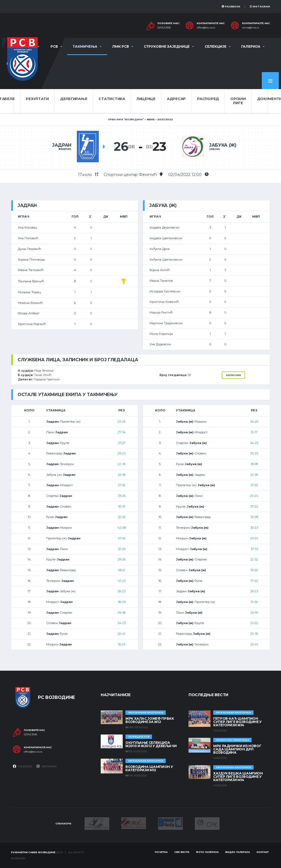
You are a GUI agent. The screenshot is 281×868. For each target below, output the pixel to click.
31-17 (254, 432)
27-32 (122, 485)
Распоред (208, 99)
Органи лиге (238, 101)
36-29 (122, 602)
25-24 (254, 496)
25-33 (254, 453)
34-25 (254, 443)
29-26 (122, 559)
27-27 (122, 443)
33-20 (254, 570)
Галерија (251, 46)
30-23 (254, 528)
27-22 (254, 485)
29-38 (122, 613)
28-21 (122, 570)
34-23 (122, 623)
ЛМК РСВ (121, 46)
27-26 (122, 538)
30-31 (122, 506)
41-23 (122, 581)
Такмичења (85, 46)
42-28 (122, 528)
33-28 (254, 517)
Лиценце (146, 99)
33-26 (122, 496)
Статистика (112, 99)
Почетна (161, 852)
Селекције (216, 46)
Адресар (176, 99)
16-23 (122, 644)
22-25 (122, 422)
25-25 (254, 538)
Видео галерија (238, 852)
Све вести (182, 852)
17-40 (254, 581)
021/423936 (164, 28)
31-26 (254, 602)
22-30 (122, 464)
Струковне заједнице (167, 46)
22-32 (254, 559)
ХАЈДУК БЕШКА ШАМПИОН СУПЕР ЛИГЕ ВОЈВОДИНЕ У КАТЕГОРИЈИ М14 (238, 777)
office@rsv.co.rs (206, 28)
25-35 (254, 634)
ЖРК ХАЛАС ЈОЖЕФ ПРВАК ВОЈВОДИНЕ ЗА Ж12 (150, 720)
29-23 (122, 453)
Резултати (37, 99)
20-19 (254, 613)
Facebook (231, 6)
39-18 (254, 464)
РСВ (54, 46)
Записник (233, 375)
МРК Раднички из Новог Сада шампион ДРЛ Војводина (237, 749)
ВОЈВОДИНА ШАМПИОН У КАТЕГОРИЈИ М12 (149, 768)
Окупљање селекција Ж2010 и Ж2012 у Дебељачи (151, 744)
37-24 (254, 506)
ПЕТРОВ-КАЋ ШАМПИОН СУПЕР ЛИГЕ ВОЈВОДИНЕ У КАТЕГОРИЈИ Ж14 (238, 722)
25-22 (254, 623)
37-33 (254, 549)
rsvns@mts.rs (251, 28)
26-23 (122, 591)
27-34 (122, 432)
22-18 (122, 475)
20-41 (122, 634)
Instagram (260, 6)
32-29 (122, 549)
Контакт (263, 852)
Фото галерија (207, 852)
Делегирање (74, 99)
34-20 (254, 422)
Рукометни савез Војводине (33, 852)
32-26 (122, 517)
